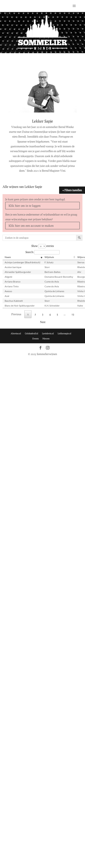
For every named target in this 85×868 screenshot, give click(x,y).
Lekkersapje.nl (64, 333)
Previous (16, 314)
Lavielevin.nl (48, 333)
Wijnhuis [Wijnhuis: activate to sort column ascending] (49, 257)
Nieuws (46, 339)
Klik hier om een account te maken (31, 226)
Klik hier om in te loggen (25, 206)
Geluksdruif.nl (31, 333)
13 (73, 314)
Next (43, 322)
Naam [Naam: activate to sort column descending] (8, 257)
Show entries (43, 246)
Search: (42, 252)
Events (35, 339)
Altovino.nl (16, 333)
